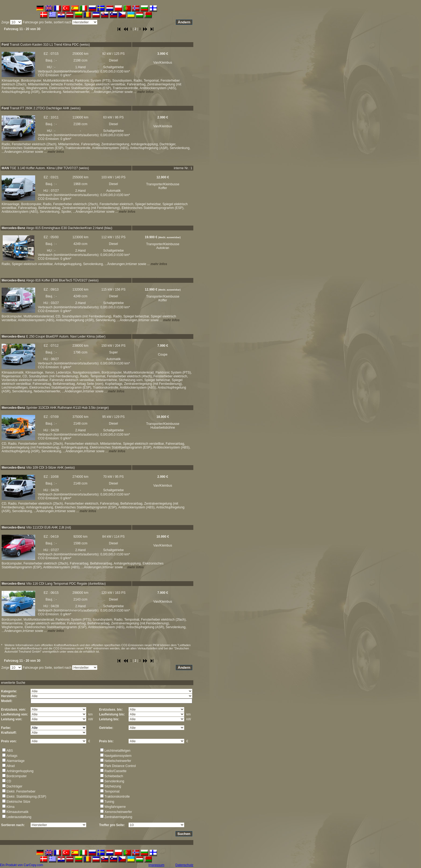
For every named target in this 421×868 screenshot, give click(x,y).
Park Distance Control (120, 766)
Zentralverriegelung (118, 817)
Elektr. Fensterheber (21, 791)
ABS (10, 751)
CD (9, 781)
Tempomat (112, 791)
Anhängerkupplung (20, 771)
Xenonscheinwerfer (118, 812)
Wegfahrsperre (115, 807)
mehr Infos (145, 92)
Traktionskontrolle (117, 797)
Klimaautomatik (17, 812)
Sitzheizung (113, 786)
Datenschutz (184, 865)
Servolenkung (114, 781)
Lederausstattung (19, 817)
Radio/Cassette (115, 771)
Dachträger (14, 786)
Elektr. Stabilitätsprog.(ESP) (26, 797)
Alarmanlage (15, 761)
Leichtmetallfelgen (117, 751)
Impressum (156, 865)
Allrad (11, 766)
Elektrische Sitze (18, 802)
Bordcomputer (17, 776)
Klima (10, 807)
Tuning (109, 802)
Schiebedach (114, 776)
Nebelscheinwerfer (118, 761)
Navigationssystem (118, 756)
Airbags (12, 756)
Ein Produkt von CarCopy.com (22, 865)
